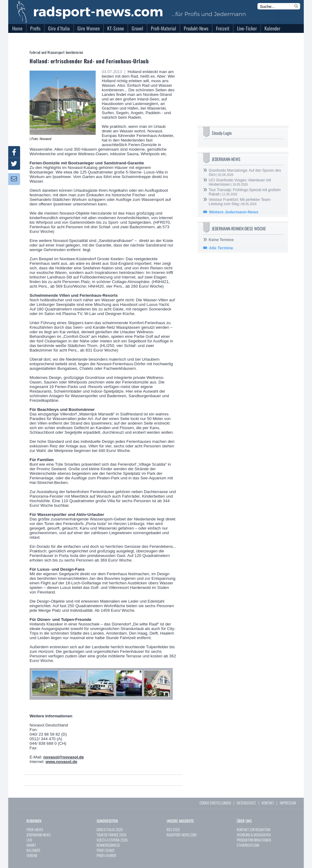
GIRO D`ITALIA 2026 (110, 829)
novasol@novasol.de (64, 757)
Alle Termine (221, 248)
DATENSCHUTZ (246, 803)
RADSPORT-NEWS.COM (182, 835)
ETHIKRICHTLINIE (248, 845)
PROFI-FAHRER (106, 855)
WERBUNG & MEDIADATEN (254, 835)
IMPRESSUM (288, 803)
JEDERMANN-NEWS (39, 835)
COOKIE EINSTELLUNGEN (215, 803)
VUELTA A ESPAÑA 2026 (112, 840)
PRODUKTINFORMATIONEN (254, 840)
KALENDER (33, 850)
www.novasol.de (62, 762)
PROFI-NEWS (35, 829)
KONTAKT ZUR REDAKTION (253, 829)
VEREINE (32, 855)
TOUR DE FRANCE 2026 (112, 835)
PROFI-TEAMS (106, 850)
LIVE (29, 840)
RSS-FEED (173, 829)
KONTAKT (268, 803)
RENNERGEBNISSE (108, 845)
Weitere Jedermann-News (234, 212)
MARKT (31, 845)
